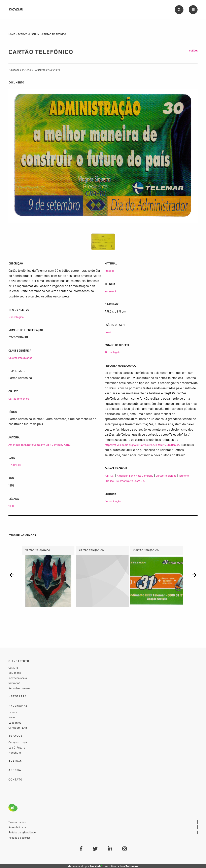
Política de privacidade (22, 832)
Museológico (16, 317)
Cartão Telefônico (19, 399)
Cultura (13, 668)
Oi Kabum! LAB (18, 728)
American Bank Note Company (135, 476)
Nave (12, 717)
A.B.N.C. (110, 476)
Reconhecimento (19, 688)
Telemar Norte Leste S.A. (131, 481)
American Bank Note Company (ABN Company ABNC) (40, 445)
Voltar (193, 51)
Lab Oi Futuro (17, 748)
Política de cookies (20, 838)
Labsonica (15, 723)
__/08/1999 (15, 465)
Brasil (108, 332)
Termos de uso (17, 822)
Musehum (15, 753)
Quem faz (14, 683)
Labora (13, 712)
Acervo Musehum (29, 34)
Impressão (111, 291)
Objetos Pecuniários (20, 358)
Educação (15, 673)
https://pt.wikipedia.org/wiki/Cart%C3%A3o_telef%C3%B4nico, (142, 445)
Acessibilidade (17, 827)
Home (12, 34)
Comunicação (113, 501)
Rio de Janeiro (113, 352)
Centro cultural (18, 742)
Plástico (109, 271)
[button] (12, 575)
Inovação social (18, 678)
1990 (11, 506)
